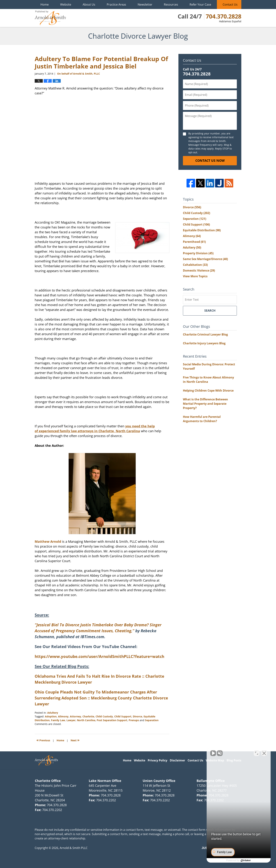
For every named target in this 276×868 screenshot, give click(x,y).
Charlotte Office (48, 781)
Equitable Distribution (202, 230)
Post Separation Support (112, 720)
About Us (89, 4)
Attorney (75, 716)
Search (210, 311)
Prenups (134, 720)
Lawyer (71, 720)
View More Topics (195, 276)
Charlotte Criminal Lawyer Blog (205, 334)
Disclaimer (177, 760)
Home (45, 4)
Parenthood (194, 242)
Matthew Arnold (85, 498)
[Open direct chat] (257, 753)
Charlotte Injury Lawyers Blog (204, 343)
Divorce (137, 716)
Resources (171, 4)
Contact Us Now (210, 160)
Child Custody (104, 716)
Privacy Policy (157, 760)
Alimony (63, 716)
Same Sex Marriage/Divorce (205, 259)
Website (66, 4)
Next (75, 740)
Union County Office (159, 781)
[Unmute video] (212, 753)
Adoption (51, 716)
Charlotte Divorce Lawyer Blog (50, 18)
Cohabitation (195, 265)
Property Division (198, 253)
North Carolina (86, 720)
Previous (43, 740)
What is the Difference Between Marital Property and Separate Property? (205, 404)
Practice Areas (116, 4)
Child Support (123, 716)
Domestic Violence (199, 270)
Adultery (53, 713)
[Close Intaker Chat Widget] (264, 753)
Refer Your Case (200, 4)
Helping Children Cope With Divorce (208, 391)
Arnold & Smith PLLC (74, 848)
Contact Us (230, 4)
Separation (152, 720)
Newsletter (145, 4)
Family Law (58, 720)
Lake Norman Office (105, 781)
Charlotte (88, 716)
